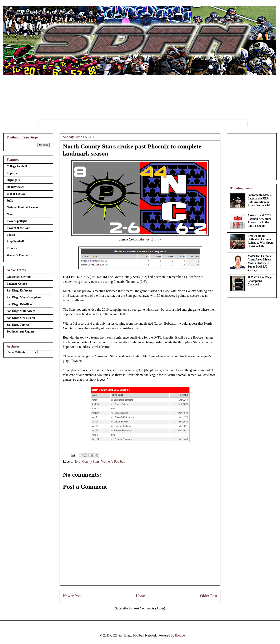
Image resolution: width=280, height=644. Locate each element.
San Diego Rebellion (19, 304)
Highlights (13, 180)
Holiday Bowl (15, 187)
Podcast (12, 235)
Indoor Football (16, 194)
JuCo (10, 201)
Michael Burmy (150, 239)
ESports (12, 173)
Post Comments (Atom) (149, 608)
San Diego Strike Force (21, 318)
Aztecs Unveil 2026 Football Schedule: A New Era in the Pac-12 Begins (259, 221)
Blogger (180, 635)
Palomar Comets (17, 284)
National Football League (22, 207)
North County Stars (86, 462)
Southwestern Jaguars (21, 332)
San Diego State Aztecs (21, 311)
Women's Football (113, 462)
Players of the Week (19, 228)
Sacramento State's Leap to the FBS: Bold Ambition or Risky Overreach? (260, 200)
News (10, 214)
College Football (17, 166)
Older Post (209, 596)
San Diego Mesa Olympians (24, 297)
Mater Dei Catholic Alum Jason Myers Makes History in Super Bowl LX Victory (260, 263)
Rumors (12, 248)
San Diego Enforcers (19, 291)
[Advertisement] (252, 156)
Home (141, 596)
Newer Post (72, 596)
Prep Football (15, 241)
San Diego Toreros (18, 325)
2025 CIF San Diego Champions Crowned (260, 281)
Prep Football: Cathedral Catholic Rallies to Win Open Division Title (260, 241)
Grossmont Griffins (19, 277)
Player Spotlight (17, 221)
